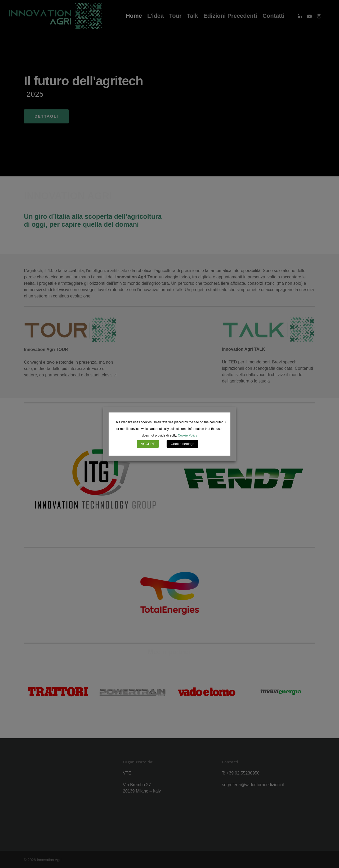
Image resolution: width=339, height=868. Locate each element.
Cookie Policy (188, 435)
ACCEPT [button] (148, 444)
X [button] (225, 422)
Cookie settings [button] (183, 444)
